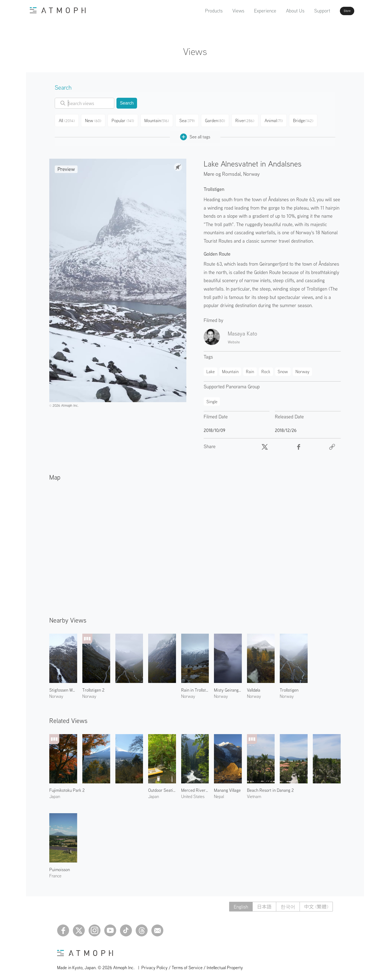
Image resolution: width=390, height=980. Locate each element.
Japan (55, 794)
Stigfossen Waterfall (63, 688)
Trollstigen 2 (93, 688)
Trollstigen (289, 688)
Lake (211, 369)
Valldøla (254, 688)
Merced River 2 (195, 788)
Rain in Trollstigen (195, 688)
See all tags (195, 135)
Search (127, 103)
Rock (266, 369)
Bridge (309, 120)
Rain (250, 369)
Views (223, 11)
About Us (280, 11)
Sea (191, 120)
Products (198, 11)
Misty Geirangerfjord (228, 688)
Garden (219, 120)
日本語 (264, 905)
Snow (283, 369)
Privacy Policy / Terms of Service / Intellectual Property (192, 965)
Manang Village (227, 788)
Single (212, 399)
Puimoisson (60, 867)
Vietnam (254, 794)
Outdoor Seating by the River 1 (162, 788)
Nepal (219, 794)
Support (307, 11)
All (68, 120)
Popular (126, 120)
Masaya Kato (242, 331)
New (96, 120)
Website (234, 340)
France (55, 874)
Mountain (160, 120)
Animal (279, 120)
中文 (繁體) (316, 905)
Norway (251, 172)
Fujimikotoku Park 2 (67, 788)
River (250, 120)
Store (337, 11)
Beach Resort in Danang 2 (270, 788)
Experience (250, 11)
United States (193, 794)
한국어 (288, 905)
